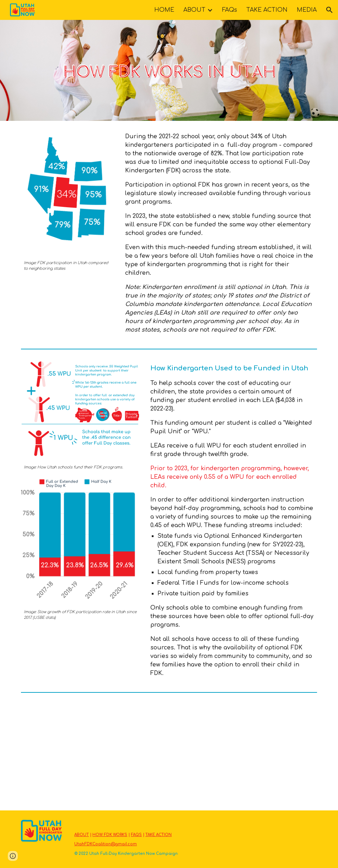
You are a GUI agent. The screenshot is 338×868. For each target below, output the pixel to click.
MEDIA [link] (307, 10)
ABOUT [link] (194, 10)
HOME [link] (164, 10)
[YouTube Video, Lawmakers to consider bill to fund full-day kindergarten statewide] (93, 753)
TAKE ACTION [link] (267, 10)
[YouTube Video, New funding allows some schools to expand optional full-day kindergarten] (245, 753)
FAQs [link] (230, 10)
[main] (68, 266)
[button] (329, 10)
